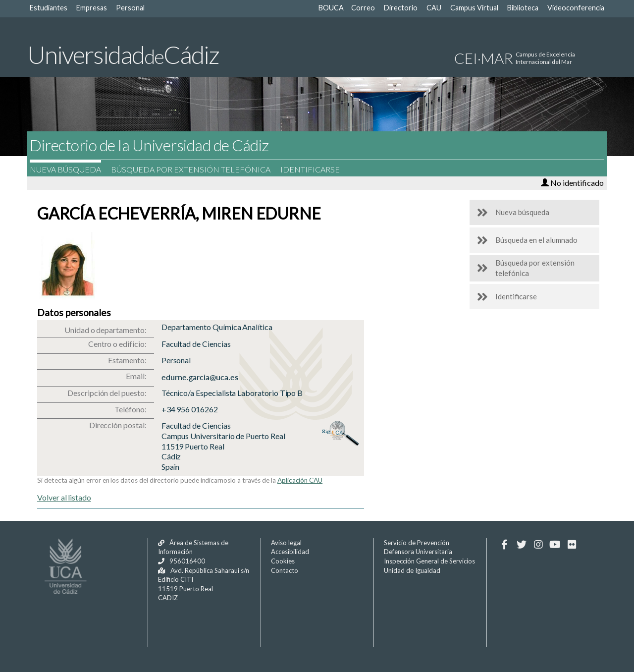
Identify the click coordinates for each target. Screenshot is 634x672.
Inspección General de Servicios (429, 561)
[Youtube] (555, 545)
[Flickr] (572, 545)
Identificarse (315, 169)
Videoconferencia (576, 8)
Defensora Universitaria (418, 552)
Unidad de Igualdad (412, 570)
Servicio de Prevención (417, 543)
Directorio (401, 8)
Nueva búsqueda (70, 169)
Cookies (283, 561)
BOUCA (331, 8)
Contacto (285, 570)
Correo (363, 8)
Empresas (92, 8)
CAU (434, 8)
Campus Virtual (474, 8)
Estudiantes (49, 8)
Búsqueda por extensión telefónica (196, 169)
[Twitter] (521, 545)
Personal (130, 8)
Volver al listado (64, 497)
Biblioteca (523, 8)
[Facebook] (504, 545)
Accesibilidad (290, 552)
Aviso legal (286, 543)
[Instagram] (538, 545)
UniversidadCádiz (123, 55)
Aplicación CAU (300, 480)
